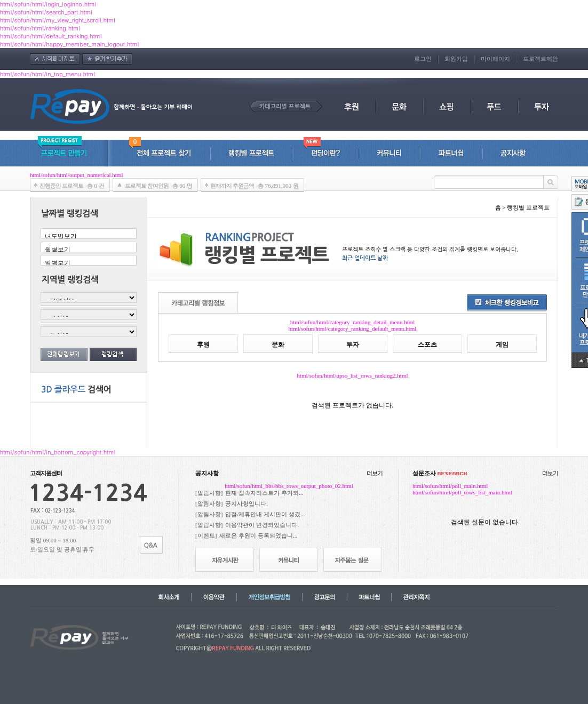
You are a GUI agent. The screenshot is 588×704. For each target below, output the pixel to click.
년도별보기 (88, 236)
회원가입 (456, 59)
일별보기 (88, 263)
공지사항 (207, 473)
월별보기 (88, 250)
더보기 (375, 473)
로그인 (423, 59)
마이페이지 (495, 59)
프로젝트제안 (541, 59)
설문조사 (440, 473)
